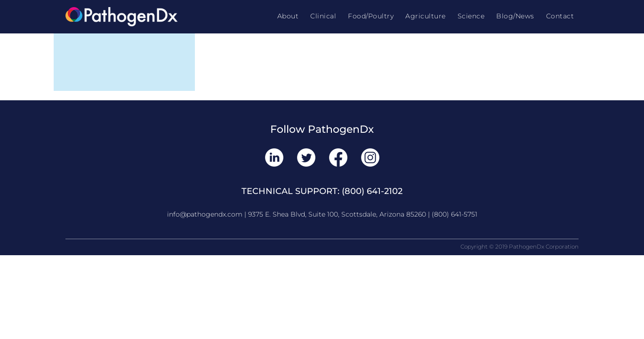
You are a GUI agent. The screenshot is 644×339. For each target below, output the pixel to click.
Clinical (323, 16)
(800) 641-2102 (372, 191)
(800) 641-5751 (455, 214)
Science (471, 16)
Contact (560, 16)
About (288, 16)
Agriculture (426, 16)
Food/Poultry (371, 16)
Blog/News (515, 16)
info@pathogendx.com (205, 214)
